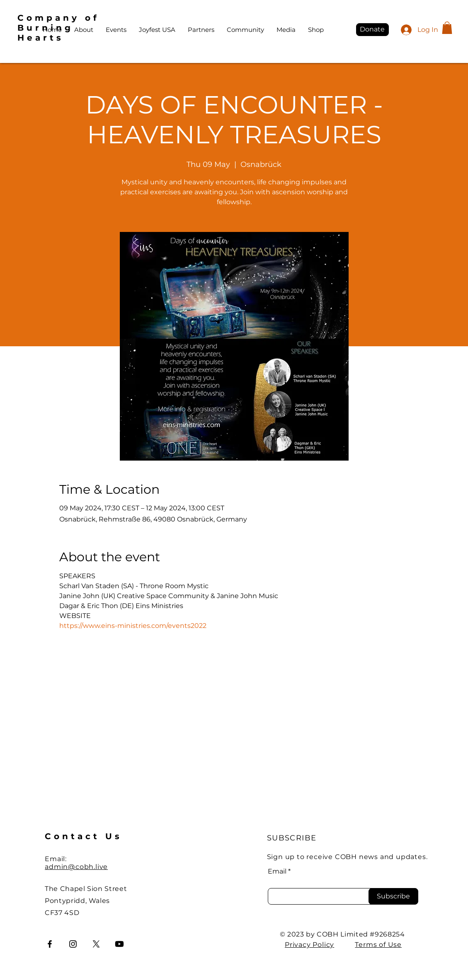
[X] (96, 944)
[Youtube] (119, 944)
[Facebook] (50, 944)
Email (277, 871)
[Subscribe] (393, 896)
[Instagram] (73, 944)
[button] (447, 28)
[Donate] (372, 30)
